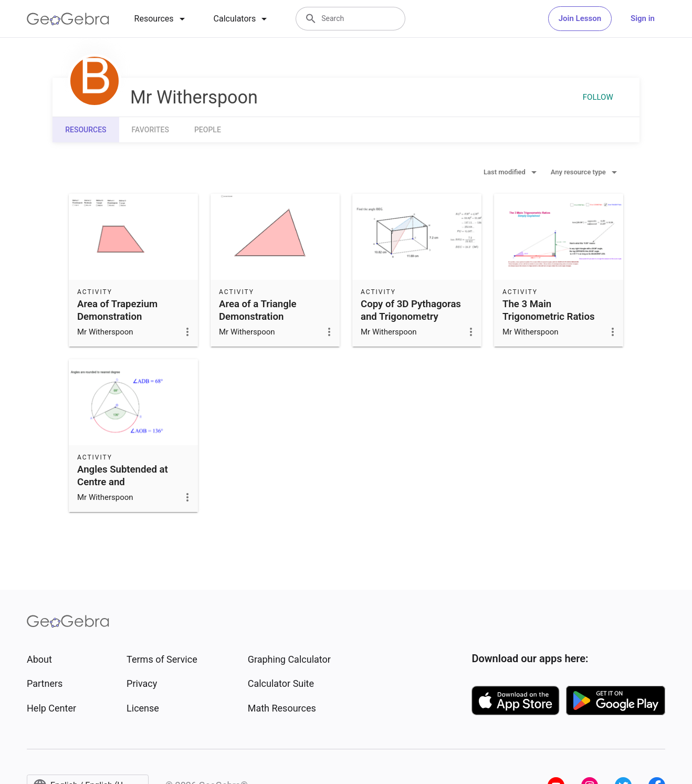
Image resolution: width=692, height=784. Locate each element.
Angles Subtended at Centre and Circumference (123, 482)
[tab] (161, 19)
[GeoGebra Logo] (68, 19)
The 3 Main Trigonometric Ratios (549, 310)
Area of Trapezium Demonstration (117, 310)
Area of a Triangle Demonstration (258, 310)
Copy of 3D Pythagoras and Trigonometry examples (411, 317)
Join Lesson (580, 18)
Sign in (643, 18)
